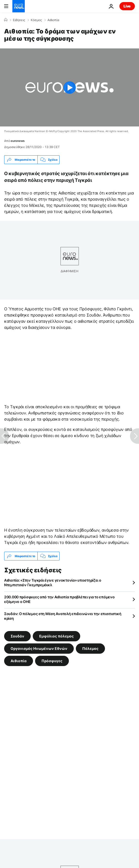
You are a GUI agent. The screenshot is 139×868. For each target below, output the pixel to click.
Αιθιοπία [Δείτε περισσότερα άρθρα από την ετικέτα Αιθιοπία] (19, 661)
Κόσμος (36, 20)
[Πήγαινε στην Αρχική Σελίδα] (19, 6)
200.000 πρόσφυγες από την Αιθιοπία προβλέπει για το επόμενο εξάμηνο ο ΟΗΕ (59, 599)
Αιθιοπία (53, 20)
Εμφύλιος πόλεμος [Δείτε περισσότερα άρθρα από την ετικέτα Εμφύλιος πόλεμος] (56, 636)
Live (127, 6)
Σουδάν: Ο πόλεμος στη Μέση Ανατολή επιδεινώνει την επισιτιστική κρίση (63, 616)
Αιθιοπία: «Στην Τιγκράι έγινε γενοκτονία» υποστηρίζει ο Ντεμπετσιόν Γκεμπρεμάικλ (53, 582)
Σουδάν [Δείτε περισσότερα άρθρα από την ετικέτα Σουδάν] (17, 636)
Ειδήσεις (19, 20)
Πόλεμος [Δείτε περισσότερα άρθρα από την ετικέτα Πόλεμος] (90, 648)
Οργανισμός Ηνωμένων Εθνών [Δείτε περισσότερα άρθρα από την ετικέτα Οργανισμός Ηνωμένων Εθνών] (39, 648)
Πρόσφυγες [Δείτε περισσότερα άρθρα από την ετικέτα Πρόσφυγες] (52, 661)
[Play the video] (69, 87)
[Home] (6, 20)
